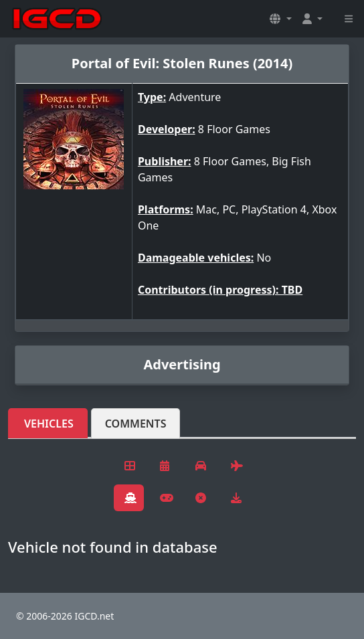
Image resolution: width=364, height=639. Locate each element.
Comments (136, 424)
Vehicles (49, 424)
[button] (280, 19)
